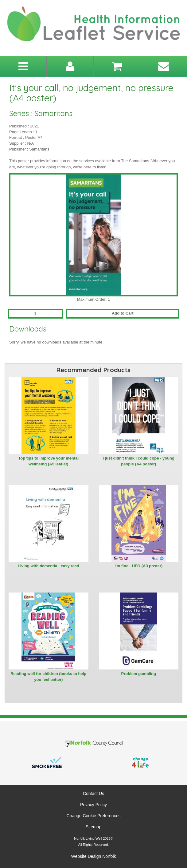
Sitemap (93, 827)
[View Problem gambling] (139, 631)
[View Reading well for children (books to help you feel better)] (49, 631)
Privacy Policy (93, 805)
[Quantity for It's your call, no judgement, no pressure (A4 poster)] (35, 314)
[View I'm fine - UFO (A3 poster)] (139, 523)
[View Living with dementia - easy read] (49, 523)
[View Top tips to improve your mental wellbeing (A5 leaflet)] (49, 416)
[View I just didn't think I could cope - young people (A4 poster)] (139, 416)
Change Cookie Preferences (94, 816)
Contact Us (93, 794)
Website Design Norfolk (93, 856)
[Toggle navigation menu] (23, 66)
